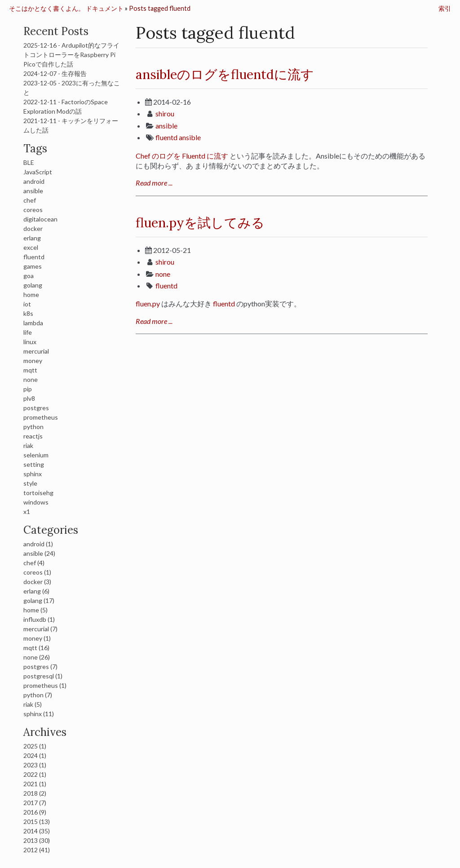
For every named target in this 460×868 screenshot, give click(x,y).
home (31, 294)
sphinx (33, 474)
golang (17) (39, 600)
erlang (32, 238)
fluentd (166, 137)
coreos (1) (37, 572)
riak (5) (33, 704)
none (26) (37, 657)
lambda (33, 323)
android (34, 181)
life (28, 332)
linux (30, 342)
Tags (35, 148)
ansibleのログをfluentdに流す (225, 74)
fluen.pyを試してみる (200, 223)
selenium (36, 455)
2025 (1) (35, 746)
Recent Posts (56, 31)
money (33, 361)
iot (27, 304)
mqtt (30, 370)
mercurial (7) (40, 629)
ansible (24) (39, 553)
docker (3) (37, 582)
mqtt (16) (36, 648)
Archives (45, 732)
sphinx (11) (39, 714)
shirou (165, 113)
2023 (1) (35, 765)
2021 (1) (35, 784)
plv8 (29, 398)
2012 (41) (37, 850)
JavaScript (38, 172)
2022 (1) (35, 774)
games (33, 266)
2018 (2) (35, 793)
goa (29, 276)
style (30, 483)
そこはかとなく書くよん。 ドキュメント (66, 8)
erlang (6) (36, 591)
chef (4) (34, 563)
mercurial (36, 351)
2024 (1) (35, 755)
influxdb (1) (39, 619)
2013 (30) (37, 840)
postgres (36, 408)
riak (28, 445)
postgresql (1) (43, 676)
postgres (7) (40, 666)
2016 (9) (35, 812)
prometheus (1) (45, 685)
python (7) (38, 695)
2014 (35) (37, 831)
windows (36, 502)
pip (28, 389)
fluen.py (148, 303)
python (33, 427)
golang (33, 285)
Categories (51, 530)
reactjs (33, 436)
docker (33, 228)
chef (30, 200)
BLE (29, 162)
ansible (166, 126)
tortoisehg (38, 493)
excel (31, 247)
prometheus (41, 417)
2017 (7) (35, 803)
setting (34, 464)
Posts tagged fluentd (160, 8)
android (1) (38, 544)
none (163, 274)
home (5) (35, 610)
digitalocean (40, 219)
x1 (27, 511)
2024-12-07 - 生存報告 (55, 73)
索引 (445, 8)
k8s (28, 313)
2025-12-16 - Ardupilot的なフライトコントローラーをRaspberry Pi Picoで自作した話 (71, 55)
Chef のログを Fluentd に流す (182, 156)
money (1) (37, 638)
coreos (33, 210)
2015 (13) (37, 821)
